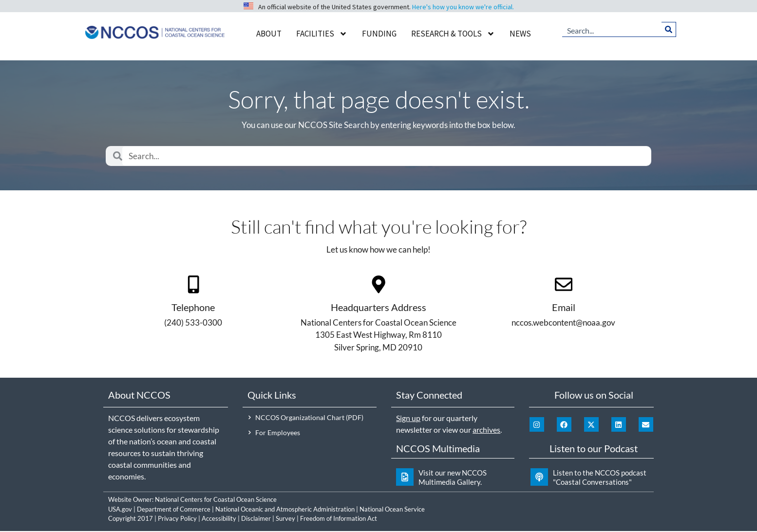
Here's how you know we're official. (463, 7)
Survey (285, 519)
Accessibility (219, 519)
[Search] (669, 29)
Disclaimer (256, 519)
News (520, 34)
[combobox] (612, 29)
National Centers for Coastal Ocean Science (216, 500)
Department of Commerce (174, 510)
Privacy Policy (177, 519)
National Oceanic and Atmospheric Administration (285, 510)
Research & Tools (453, 34)
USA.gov (120, 510)
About (269, 34)
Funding (379, 34)
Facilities (322, 34)
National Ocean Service (392, 510)
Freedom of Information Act (339, 519)
